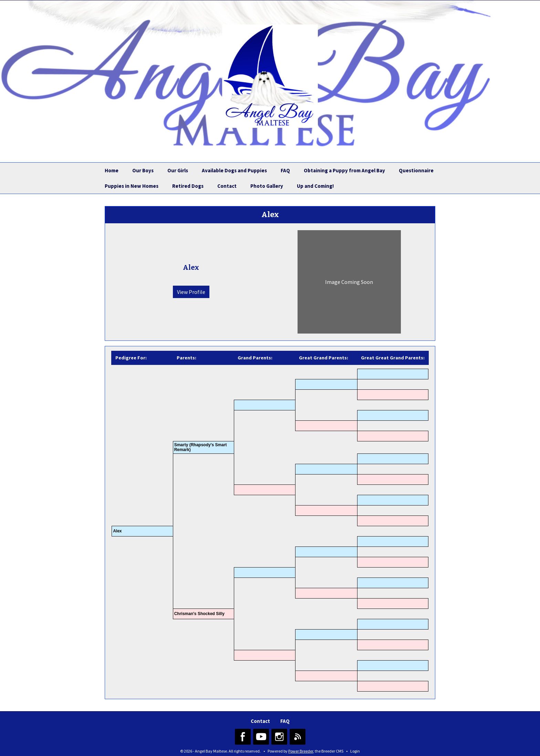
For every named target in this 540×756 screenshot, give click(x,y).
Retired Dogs (188, 186)
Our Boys (143, 170)
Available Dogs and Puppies (234, 170)
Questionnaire (416, 170)
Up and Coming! (315, 186)
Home (112, 170)
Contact (227, 186)
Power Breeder (301, 751)
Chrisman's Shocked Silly (199, 614)
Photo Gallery (267, 186)
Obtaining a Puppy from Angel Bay (344, 170)
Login (355, 751)
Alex (117, 531)
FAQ (285, 170)
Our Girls (178, 170)
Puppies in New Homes (132, 186)
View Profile (191, 292)
